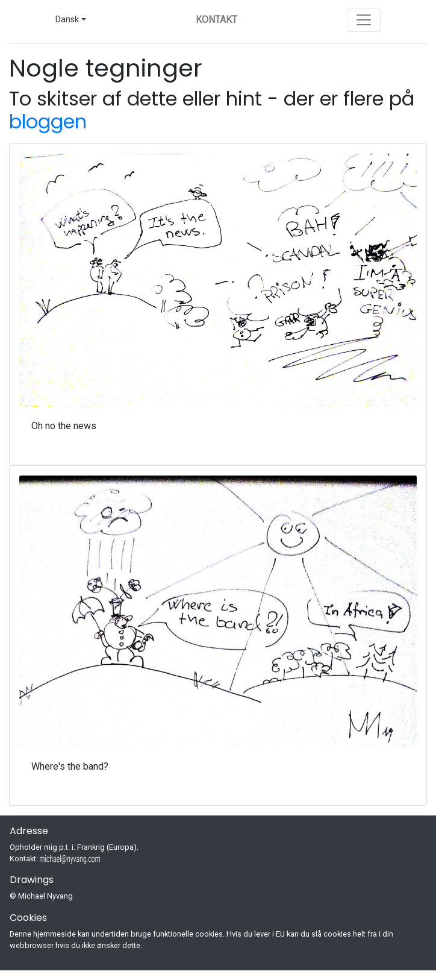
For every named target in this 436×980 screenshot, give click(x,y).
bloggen (48, 121)
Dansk (67, 20)
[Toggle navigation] (364, 20)
